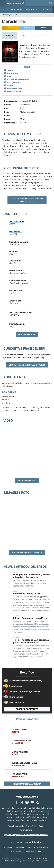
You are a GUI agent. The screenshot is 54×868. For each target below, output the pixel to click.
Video (23, 35)
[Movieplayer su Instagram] (27, 802)
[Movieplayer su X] (22, 802)
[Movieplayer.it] (16, 3)
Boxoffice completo (27, 709)
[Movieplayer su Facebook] (17, 802)
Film (17, 15)
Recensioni (16, 9)
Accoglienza (13, 82)
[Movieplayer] (27, 797)
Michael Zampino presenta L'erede (31, 618)
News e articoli (14, 91)
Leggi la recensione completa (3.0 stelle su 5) (27, 200)
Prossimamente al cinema (27, 784)
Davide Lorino (16, 231)
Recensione (13, 73)
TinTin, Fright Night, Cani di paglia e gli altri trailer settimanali (31, 641)
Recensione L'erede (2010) (27, 594)
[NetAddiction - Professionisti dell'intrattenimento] (33, 843)
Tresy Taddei (15, 261)
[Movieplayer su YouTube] (32, 802)
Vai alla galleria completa (27, 552)
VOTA (44, 28)
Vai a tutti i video (27, 480)
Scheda (9, 35)
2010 (22, 108)
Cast (9, 76)
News (5, 9)
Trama (10, 70)
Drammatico (25, 105)
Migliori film (31, 9)
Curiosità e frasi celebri (18, 79)
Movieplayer (7, 15)
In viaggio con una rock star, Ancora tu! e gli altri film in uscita (32, 576)
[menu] (3, 3)
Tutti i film (46, 9)
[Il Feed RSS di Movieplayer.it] (37, 802)
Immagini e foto (14, 88)
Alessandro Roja (17, 221)
